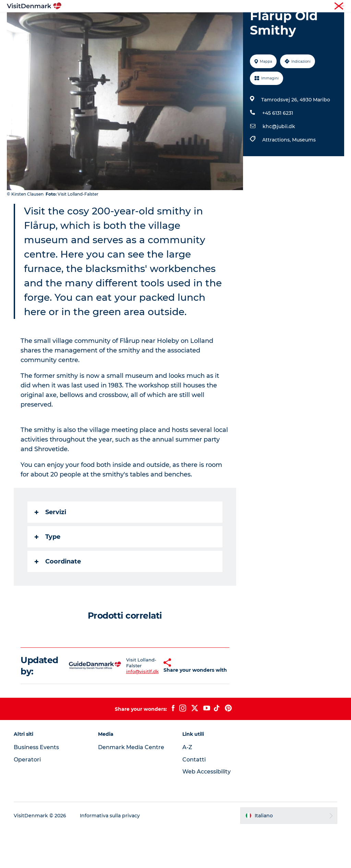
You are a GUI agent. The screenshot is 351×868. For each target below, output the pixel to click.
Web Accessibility (207, 811)
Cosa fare (193, 22)
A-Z (187, 786)
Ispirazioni (114, 22)
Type (47, 576)
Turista (288, 7)
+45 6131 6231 (278, 152)
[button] (153, 705)
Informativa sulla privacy (110, 855)
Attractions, (277, 179)
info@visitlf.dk (129, 710)
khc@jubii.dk (279, 165)
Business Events (36, 786)
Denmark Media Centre (131, 786)
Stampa (336, 7)
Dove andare (154, 22)
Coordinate (58, 600)
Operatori (312, 7)
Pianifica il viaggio (175, 29)
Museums (304, 179)
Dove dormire (233, 22)
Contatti (194, 798)
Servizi (50, 551)
